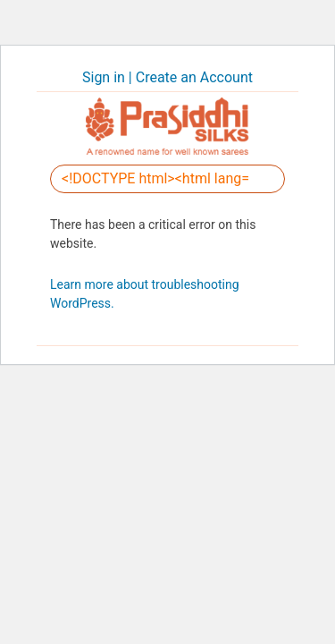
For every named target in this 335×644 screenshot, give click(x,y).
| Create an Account (191, 77)
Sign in (105, 77)
